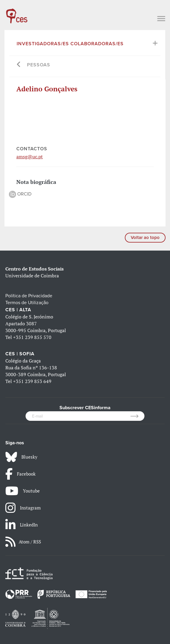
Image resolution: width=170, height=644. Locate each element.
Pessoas (39, 65)
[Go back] (19, 65)
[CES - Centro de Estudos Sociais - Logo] (17, 13)
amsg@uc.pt (30, 157)
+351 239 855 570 (32, 337)
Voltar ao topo (145, 237)
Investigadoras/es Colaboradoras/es (70, 44)
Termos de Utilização (27, 303)
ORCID (20, 194)
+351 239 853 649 (32, 381)
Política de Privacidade (29, 296)
